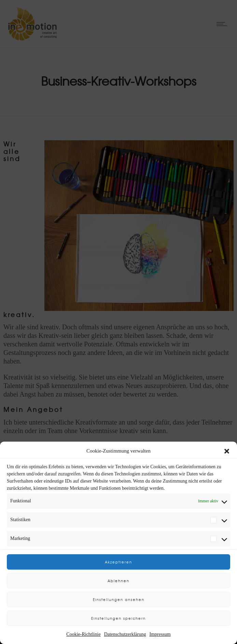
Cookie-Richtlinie (83, 634)
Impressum (160, 634)
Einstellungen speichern (118, 618)
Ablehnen (118, 581)
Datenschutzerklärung (125, 634)
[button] (227, 451)
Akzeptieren (118, 562)
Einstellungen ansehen (119, 599)
